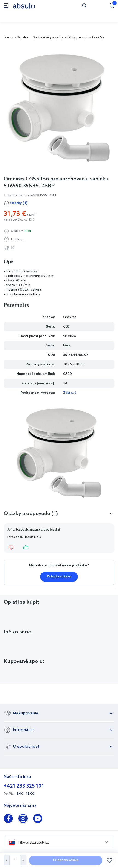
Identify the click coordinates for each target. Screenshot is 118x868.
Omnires (70, 317)
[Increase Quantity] (23, 860)
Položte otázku (59, 577)
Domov (8, 38)
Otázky (19, 203)
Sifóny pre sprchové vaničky (86, 38)
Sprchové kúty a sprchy (48, 38)
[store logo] (24, 5)
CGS (66, 327)
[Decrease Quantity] (7, 860)
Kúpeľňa (23, 38)
